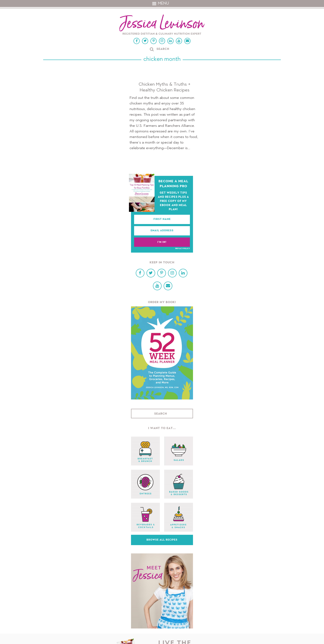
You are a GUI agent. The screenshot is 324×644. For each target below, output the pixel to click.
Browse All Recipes (162, 540)
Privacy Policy (183, 249)
